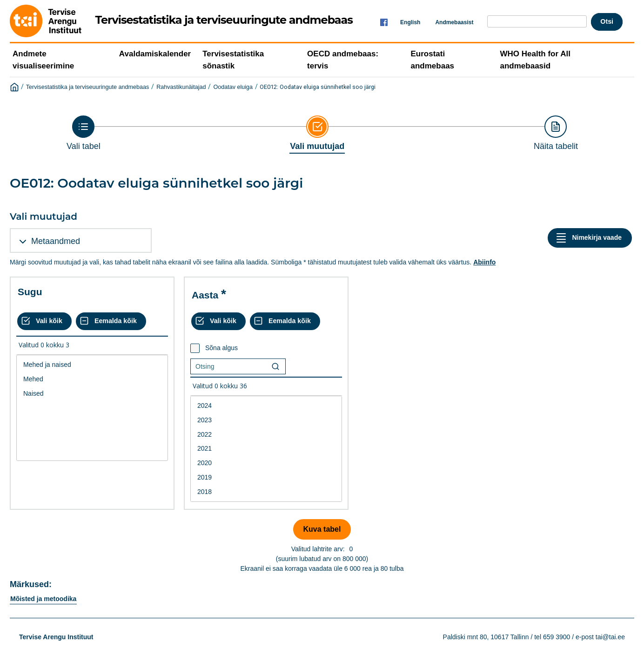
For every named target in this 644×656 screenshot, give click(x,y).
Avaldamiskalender (155, 54)
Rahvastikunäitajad (181, 87)
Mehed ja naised (92, 365)
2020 (266, 463)
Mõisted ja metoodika (43, 599)
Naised (92, 394)
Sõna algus (221, 348)
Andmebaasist (454, 22)
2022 (266, 435)
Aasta (205, 295)
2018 (266, 492)
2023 (266, 420)
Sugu (30, 292)
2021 (266, 449)
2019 (266, 477)
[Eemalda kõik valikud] (111, 321)
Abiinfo (484, 262)
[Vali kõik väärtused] (44, 321)
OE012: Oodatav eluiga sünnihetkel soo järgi (318, 87)
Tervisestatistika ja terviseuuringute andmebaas (88, 87)
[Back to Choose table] (84, 133)
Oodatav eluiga (233, 87)
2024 (266, 406)
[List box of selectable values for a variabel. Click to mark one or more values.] (92, 408)
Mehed (92, 379)
